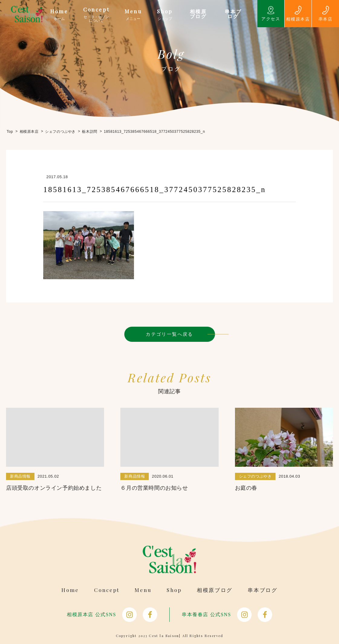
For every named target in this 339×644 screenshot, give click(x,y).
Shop (174, 590)
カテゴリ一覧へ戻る (169, 334)
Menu (143, 590)
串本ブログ (263, 590)
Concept (107, 590)
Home (70, 590)
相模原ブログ (215, 590)
